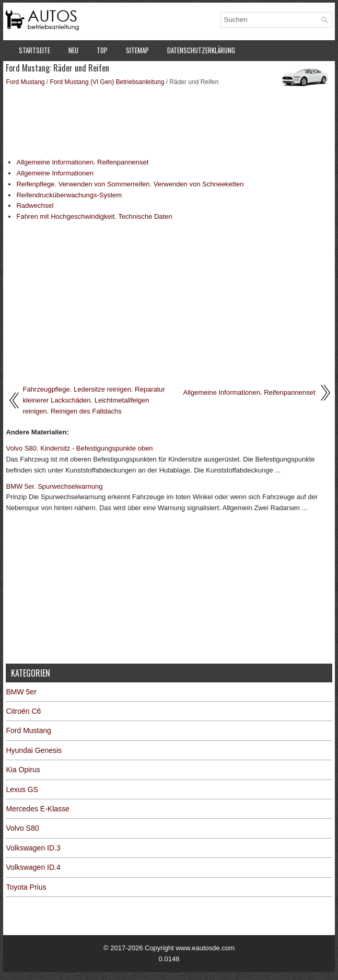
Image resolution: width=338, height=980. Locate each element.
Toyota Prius (26, 887)
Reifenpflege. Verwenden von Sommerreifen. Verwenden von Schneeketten (130, 184)
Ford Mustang (25, 82)
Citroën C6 (23, 711)
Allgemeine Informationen (55, 173)
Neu (73, 50)
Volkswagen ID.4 (33, 867)
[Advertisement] (169, 121)
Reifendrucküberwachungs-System (69, 195)
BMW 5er (21, 692)
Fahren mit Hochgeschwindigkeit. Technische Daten (94, 216)
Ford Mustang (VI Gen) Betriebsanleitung (107, 82)
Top (102, 50)
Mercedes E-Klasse (37, 809)
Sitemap (137, 50)
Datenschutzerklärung (201, 50)
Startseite (34, 50)
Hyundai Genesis (34, 750)
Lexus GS (22, 789)
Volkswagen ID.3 (33, 848)
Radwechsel (35, 205)
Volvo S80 (22, 828)
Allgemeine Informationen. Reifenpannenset (82, 162)
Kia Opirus (23, 770)
